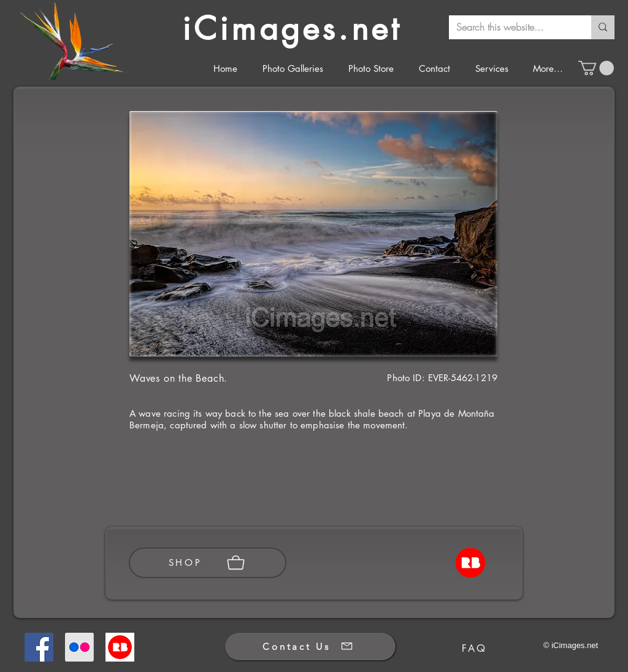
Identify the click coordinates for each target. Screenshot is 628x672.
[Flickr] (79, 647)
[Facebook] (39, 647)
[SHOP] (208, 563)
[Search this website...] (511, 27)
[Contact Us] (310, 647)
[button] (596, 68)
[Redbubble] (120, 647)
